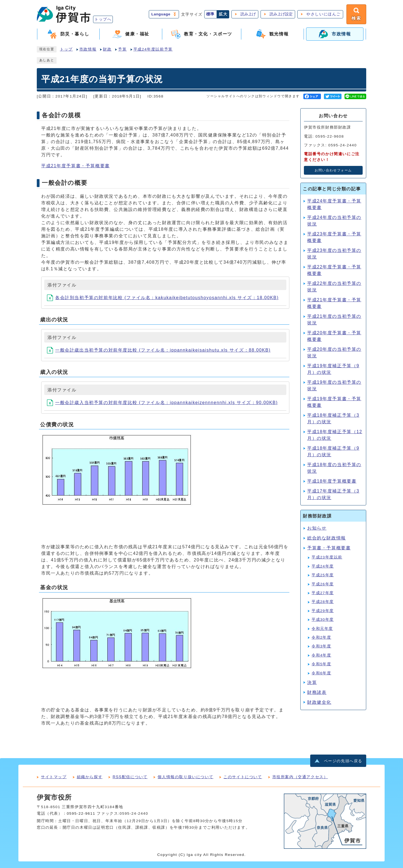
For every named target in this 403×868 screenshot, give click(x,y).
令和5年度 (321, 664)
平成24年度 (323, 566)
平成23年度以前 (327, 557)
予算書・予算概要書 (329, 548)
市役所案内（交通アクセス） (300, 777)
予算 (122, 49)
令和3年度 (321, 646)
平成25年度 (323, 575)
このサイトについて (243, 777)
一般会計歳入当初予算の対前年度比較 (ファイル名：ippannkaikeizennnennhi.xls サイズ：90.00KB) (162, 403)
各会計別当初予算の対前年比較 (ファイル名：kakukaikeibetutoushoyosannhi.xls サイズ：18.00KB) (163, 298)
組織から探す (90, 777)
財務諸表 (317, 692)
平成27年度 (323, 593)
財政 (107, 49)
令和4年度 (321, 655)
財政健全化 (319, 702)
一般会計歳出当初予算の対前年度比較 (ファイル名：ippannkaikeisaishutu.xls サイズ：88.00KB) (159, 350)
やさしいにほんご (324, 14)
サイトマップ (54, 777)
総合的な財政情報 (327, 538)
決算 (312, 682)
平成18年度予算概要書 (332, 481)
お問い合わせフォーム (333, 170)
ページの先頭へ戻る (343, 761)
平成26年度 (323, 584)
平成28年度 (323, 602)
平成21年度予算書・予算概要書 (75, 166)
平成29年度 (323, 611)
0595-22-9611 (81, 813)
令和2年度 (321, 637)
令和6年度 (321, 673)
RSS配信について (130, 777)
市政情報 (88, 49)
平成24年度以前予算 (153, 49)
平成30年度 (323, 620)
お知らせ (317, 528)
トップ (66, 49)
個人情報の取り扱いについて (185, 777)
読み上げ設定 (281, 14)
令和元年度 (322, 629)
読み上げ (248, 14)
